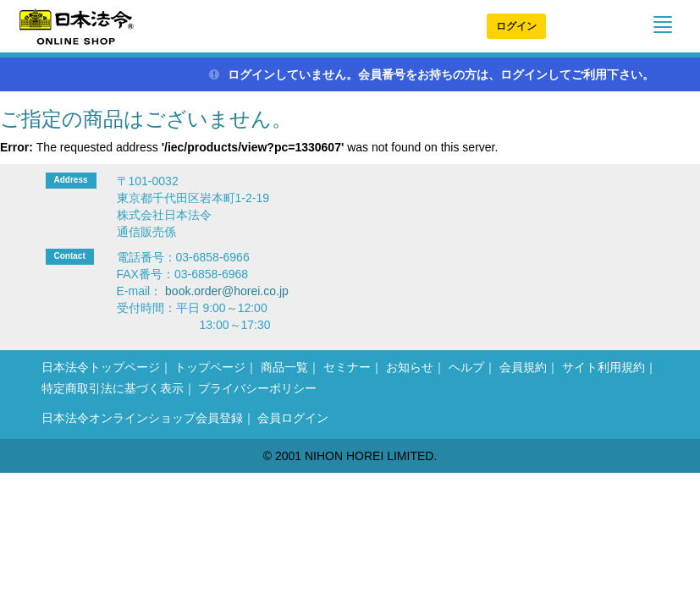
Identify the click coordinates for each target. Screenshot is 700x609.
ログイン (516, 26)
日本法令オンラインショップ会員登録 (142, 418)
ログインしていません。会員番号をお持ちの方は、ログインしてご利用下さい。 (432, 74)
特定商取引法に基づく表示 (113, 388)
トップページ (210, 367)
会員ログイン (293, 418)
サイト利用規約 (604, 367)
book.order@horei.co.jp (227, 291)
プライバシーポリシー (257, 388)
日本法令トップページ (101, 367)
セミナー (347, 367)
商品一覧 (284, 367)
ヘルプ (466, 367)
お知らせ (410, 367)
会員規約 (523, 367)
